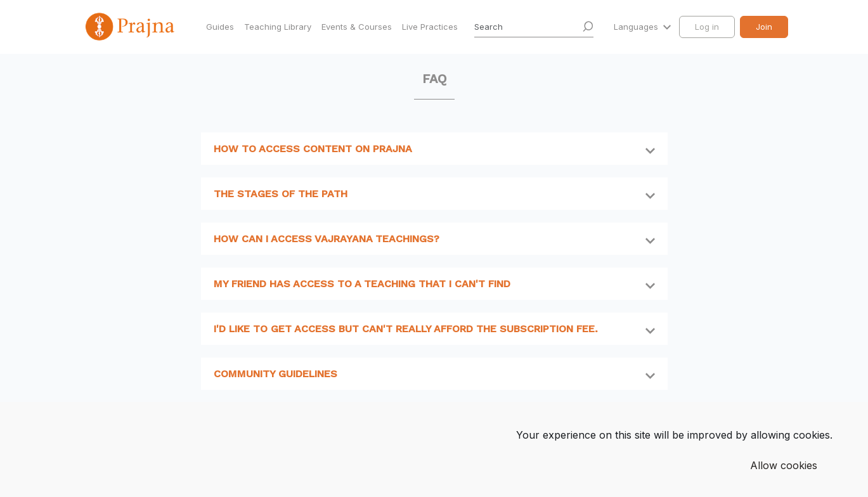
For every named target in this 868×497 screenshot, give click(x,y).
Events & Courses (357, 27)
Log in (707, 27)
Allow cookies (784, 465)
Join (764, 27)
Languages (637, 27)
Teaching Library (278, 27)
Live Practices (430, 27)
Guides (220, 27)
